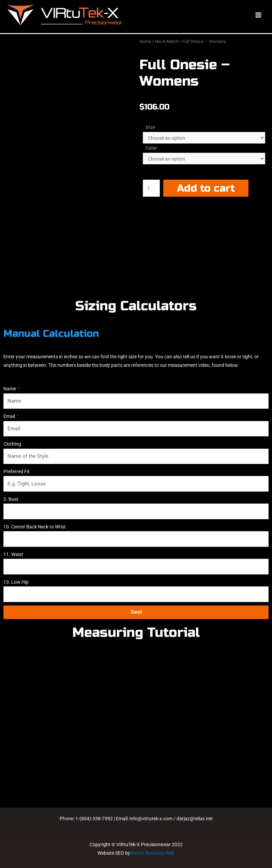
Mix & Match (167, 41)
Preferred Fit (17, 472)
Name (10, 389)
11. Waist (13, 554)
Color (151, 148)
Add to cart (206, 188)
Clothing (12, 444)
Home (145, 41)
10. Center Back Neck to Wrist (35, 527)
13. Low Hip (16, 582)
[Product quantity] (151, 188)
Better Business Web (153, 853)
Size (150, 127)
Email (10, 416)
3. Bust (11, 499)
